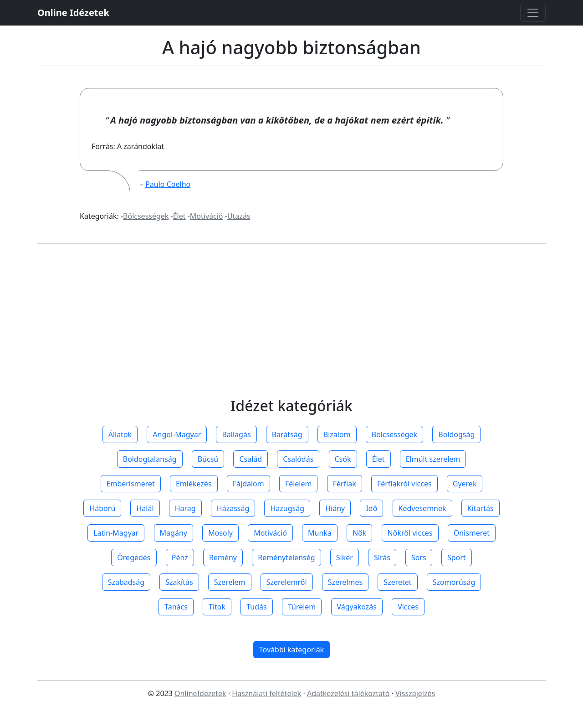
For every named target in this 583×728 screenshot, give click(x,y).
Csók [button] (343, 459)
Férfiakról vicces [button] (404, 484)
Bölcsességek (146, 216)
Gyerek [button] (465, 484)
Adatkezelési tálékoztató (348, 693)
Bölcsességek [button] (394, 434)
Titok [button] (217, 607)
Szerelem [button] (230, 582)
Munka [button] (320, 533)
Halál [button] (145, 508)
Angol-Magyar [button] (177, 434)
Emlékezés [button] (194, 484)
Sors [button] (419, 558)
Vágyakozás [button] (357, 607)
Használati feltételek (266, 693)
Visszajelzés (415, 693)
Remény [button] (223, 558)
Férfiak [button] (345, 484)
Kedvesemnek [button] (422, 508)
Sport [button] (457, 558)
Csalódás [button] (298, 459)
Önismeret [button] (472, 533)
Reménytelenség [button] (286, 558)
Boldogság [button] (456, 434)
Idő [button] (371, 508)
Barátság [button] (287, 434)
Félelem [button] (299, 484)
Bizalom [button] (337, 434)
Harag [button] (185, 508)
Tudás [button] (256, 607)
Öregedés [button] (134, 558)
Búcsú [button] (208, 459)
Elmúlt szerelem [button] (433, 459)
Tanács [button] (176, 607)
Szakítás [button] (179, 582)
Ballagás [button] (236, 434)
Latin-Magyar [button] (116, 533)
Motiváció (207, 216)
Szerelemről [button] (287, 582)
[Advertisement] (291, 330)
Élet (179, 216)
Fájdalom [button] (248, 484)
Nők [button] (359, 533)
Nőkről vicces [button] (410, 533)
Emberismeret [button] (131, 484)
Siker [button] (345, 558)
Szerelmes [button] (345, 582)
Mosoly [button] (220, 533)
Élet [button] (378, 459)
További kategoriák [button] (291, 650)
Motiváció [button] (270, 533)
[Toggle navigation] (533, 13)
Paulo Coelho (168, 184)
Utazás (239, 216)
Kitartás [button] (481, 508)
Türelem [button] (302, 607)
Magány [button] (174, 533)
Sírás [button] (382, 558)
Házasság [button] (233, 508)
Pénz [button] (180, 558)
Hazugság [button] (287, 508)
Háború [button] (102, 508)
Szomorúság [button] (454, 582)
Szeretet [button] (397, 582)
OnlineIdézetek (200, 693)
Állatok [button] (120, 434)
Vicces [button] (408, 607)
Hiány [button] (335, 508)
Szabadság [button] (126, 582)
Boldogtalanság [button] (150, 459)
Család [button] (251, 459)
